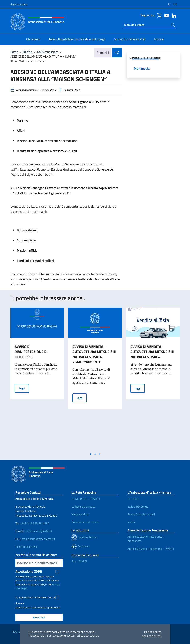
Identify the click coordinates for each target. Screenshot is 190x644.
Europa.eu (80, 546)
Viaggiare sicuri (80, 514)
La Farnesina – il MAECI (86, 499)
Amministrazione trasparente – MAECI (151, 549)
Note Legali (21, 588)
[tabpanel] (37, 379)
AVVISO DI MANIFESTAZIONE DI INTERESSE (31, 352)
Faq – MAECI (79, 561)
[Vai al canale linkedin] (173, 15)
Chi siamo (133, 499)
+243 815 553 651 (32, 523)
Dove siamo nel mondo (85, 522)
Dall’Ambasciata (48, 52)
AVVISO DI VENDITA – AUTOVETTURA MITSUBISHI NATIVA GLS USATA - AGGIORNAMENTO (94, 354)
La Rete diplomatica (83, 506)
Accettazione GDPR (29, 571)
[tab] (91, 454)
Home (14, 52)
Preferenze (153, 632)
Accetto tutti (152, 636)
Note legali (18, 632)
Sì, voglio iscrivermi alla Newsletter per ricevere (36, 598)
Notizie (28, 52)
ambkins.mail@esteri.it (38, 531)
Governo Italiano (19, 4)
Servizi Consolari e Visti (141, 514)
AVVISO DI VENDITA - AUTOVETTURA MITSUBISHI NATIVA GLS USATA (152, 352)
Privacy (56, 584)
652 (47, 523)
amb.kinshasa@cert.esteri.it (38, 539)
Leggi (24, 388)
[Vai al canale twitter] (158, 15)
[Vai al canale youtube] (166, 15)
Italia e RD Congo (138, 506)
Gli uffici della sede (27, 547)
